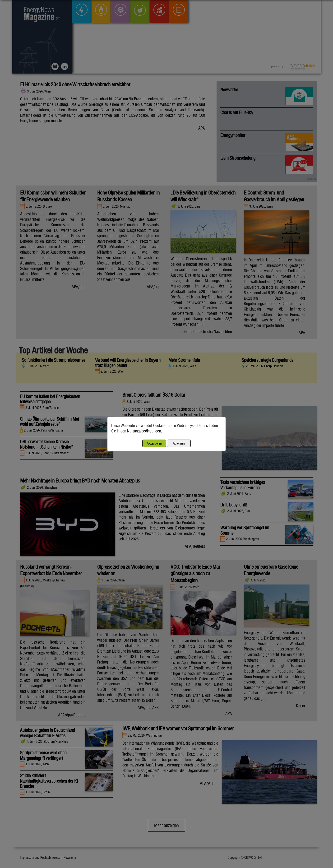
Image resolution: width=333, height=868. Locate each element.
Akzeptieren (154, 443)
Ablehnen (179, 443)
